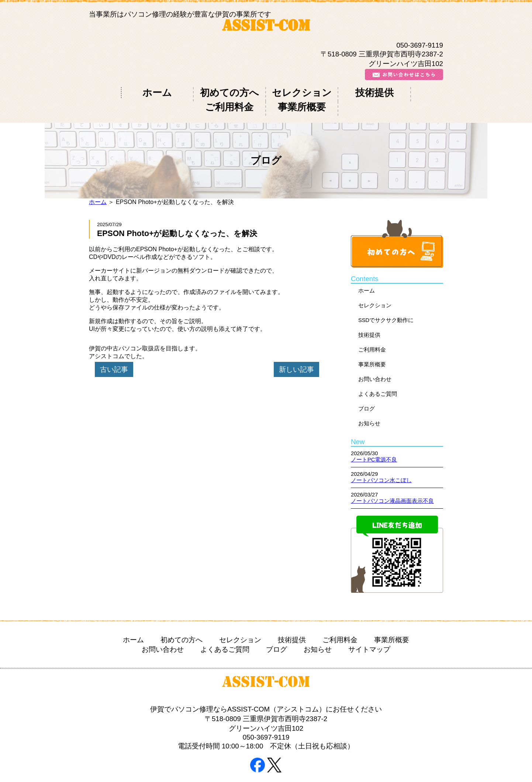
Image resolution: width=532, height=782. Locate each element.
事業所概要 (406, 93)
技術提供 (294, 93)
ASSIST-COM (266, 27)
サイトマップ (369, 632)
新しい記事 (296, 352)
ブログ (367, 391)
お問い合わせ (375, 361)
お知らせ (369, 406)
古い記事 (114, 352)
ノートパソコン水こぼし (381, 463)
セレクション (238, 93)
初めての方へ (182, 93)
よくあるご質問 (378, 376)
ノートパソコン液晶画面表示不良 (392, 484)
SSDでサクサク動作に (386, 302)
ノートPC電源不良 (374, 442)
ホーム (126, 93)
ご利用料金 (350, 93)
